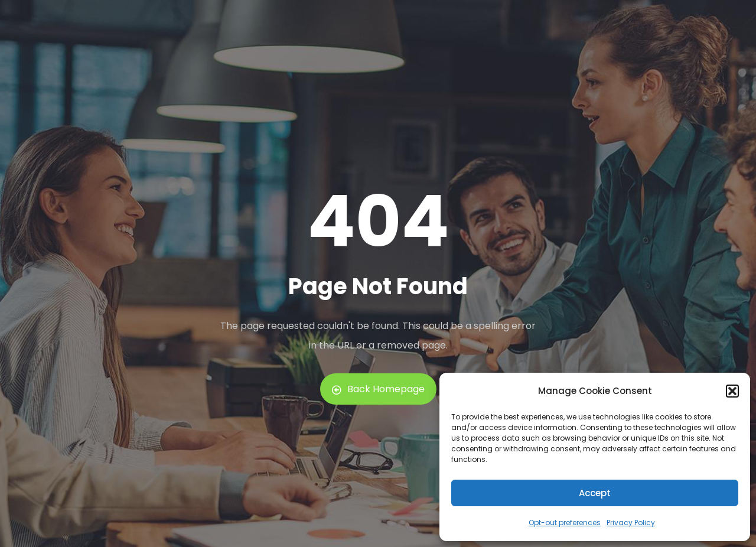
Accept (595, 493)
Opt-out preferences (565, 522)
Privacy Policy (631, 522)
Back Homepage (378, 389)
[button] (732, 391)
